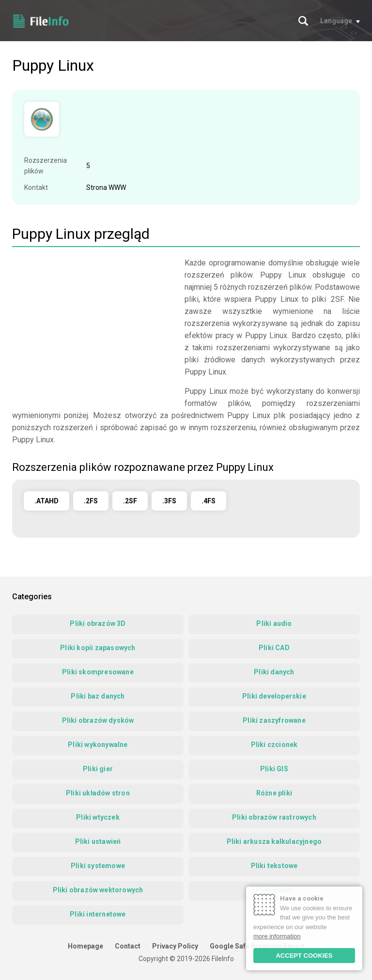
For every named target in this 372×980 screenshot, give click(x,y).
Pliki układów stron (98, 793)
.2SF (130, 501)
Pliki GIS (274, 769)
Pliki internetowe (98, 914)
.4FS (209, 501)
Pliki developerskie (274, 696)
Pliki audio (274, 623)
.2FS (91, 501)
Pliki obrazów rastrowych (274, 817)
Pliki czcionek (274, 745)
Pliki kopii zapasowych (98, 648)
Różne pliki (274, 793)
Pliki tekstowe (274, 866)
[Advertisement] (93, 325)
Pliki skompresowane (98, 672)
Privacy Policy (175, 946)
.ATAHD (46, 501)
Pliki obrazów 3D (98, 623)
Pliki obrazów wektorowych (98, 890)
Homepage (85, 946)
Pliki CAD (274, 648)
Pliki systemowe (98, 866)
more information (277, 936)
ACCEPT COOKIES (304, 956)
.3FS (169, 501)
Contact (128, 946)
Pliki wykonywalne (98, 745)
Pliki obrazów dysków (98, 720)
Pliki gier (98, 769)
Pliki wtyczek (98, 817)
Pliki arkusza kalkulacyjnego (274, 841)
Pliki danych (274, 672)
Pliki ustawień (98, 841)
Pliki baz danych (98, 696)
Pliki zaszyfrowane (274, 720)
